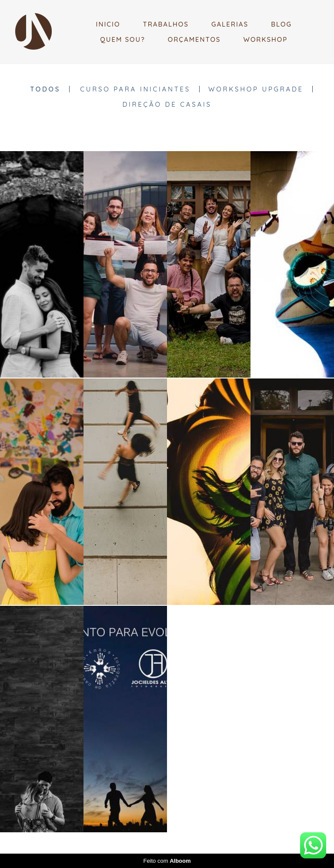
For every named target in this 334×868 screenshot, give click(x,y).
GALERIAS (230, 24)
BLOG (281, 24)
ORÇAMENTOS (194, 39)
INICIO (108, 24)
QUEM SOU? (122, 39)
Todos (45, 89)
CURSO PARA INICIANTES (135, 89)
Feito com (167, 861)
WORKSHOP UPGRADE (256, 89)
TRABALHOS (165, 24)
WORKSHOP (266, 39)
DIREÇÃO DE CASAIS (167, 104)
